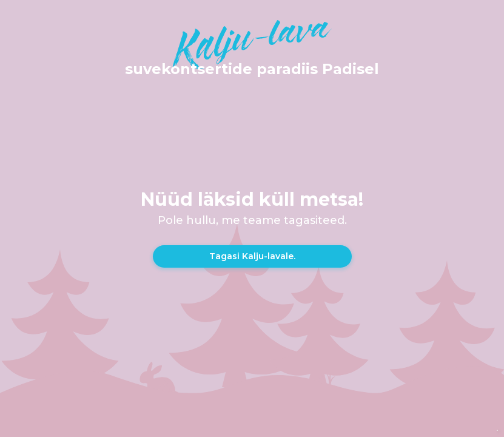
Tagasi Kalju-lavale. (252, 256)
